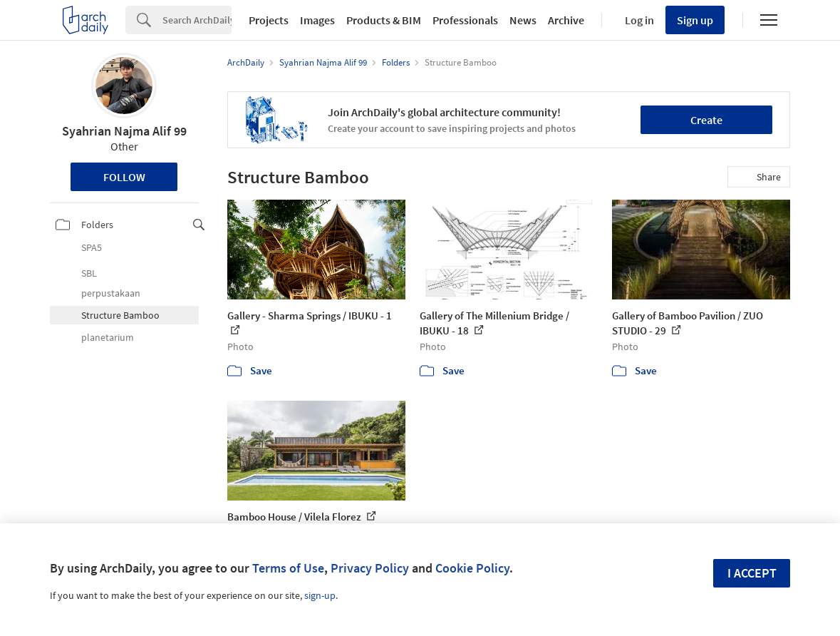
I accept (752, 573)
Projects (269, 20)
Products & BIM (384, 20)
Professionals (465, 20)
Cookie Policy (472, 568)
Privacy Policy (370, 568)
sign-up (320, 595)
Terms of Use (288, 568)
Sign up (695, 20)
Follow (124, 177)
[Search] (197, 20)
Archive (566, 20)
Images (317, 20)
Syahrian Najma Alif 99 (124, 131)
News (523, 20)
